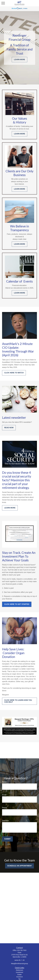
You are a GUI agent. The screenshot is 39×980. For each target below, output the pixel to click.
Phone (4, 808)
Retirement (19, 970)
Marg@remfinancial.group (19, 964)
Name (4, 782)
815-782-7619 (22, 950)
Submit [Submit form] (7, 839)
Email (4, 795)
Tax (20, 979)
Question (5, 821)
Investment (19, 972)
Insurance (19, 977)
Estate (20, 975)
